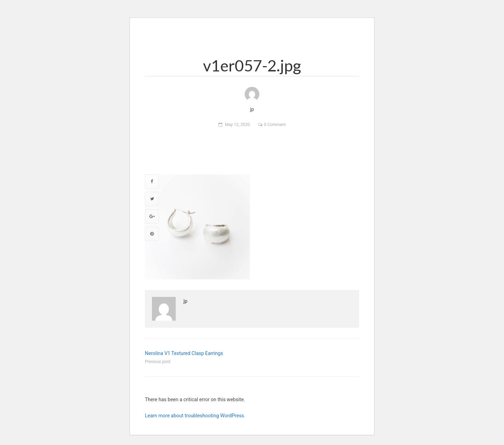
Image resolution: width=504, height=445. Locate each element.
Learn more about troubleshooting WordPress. (195, 416)
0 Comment (275, 125)
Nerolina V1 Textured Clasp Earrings (184, 353)
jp (185, 301)
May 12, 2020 (237, 125)
